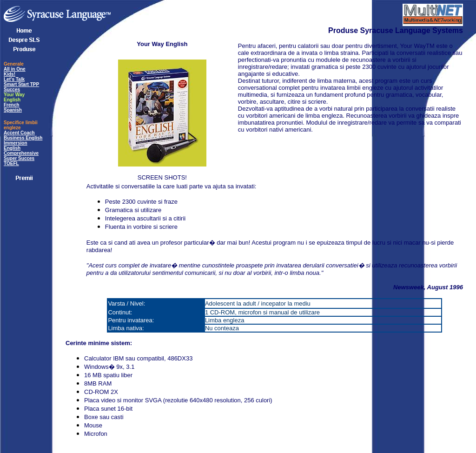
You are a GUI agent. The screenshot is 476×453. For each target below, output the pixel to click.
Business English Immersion (23, 140)
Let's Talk (14, 79)
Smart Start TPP (21, 84)
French (11, 105)
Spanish (13, 110)
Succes (12, 90)
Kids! (10, 74)
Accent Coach (19, 133)
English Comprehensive (21, 151)
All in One (15, 69)
